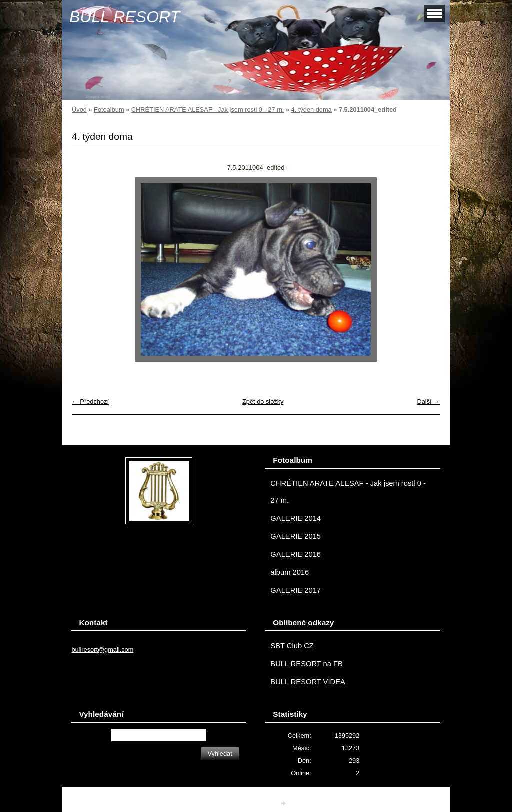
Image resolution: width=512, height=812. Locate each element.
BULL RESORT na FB (307, 664)
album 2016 (290, 572)
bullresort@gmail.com (102, 649)
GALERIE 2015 (296, 536)
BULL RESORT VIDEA (308, 682)
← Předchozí (90, 402)
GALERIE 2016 (296, 554)
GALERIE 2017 (296, 590)
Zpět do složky (263, 402)
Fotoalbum (109, 110)
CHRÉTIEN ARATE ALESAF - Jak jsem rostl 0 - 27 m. (208, 110)
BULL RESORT (125, 17)
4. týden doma (312, 110)
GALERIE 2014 (296, 518)
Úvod (79, 110)
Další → (428, 402)
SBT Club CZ (292, 646)
